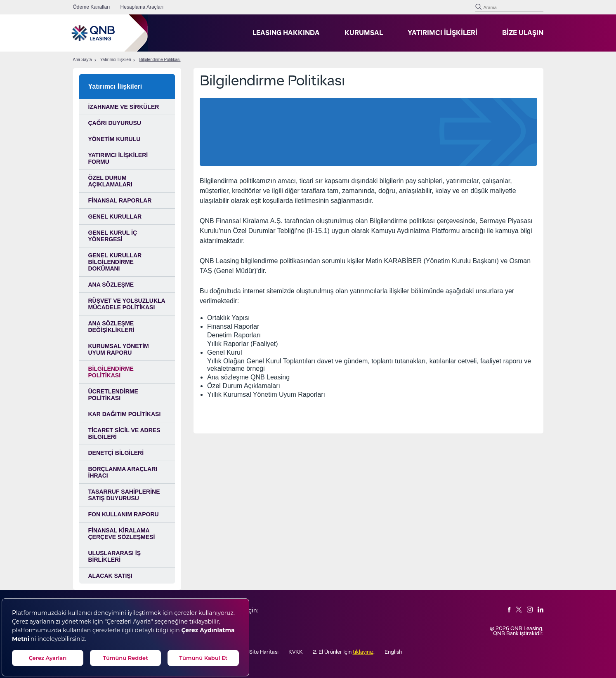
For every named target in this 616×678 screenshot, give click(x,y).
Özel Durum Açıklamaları (110, 181)
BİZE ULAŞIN (523, 33)
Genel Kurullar (115, 217)
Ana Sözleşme (111, 285)
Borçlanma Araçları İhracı (123, 472)
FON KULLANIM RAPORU (124, 514)
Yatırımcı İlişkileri (116, 60)
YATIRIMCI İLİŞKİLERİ (443, 33)
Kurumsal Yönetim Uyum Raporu (119, 349)
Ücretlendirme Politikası (113, 395)
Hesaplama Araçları (142, 7)
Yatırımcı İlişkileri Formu (118, 158)
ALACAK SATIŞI (110, 576)
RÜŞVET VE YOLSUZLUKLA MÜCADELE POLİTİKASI (127, 304)
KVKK (296, 652)
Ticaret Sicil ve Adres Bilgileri (124, 433)
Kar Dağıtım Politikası (125, 414)
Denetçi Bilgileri (116, 453)
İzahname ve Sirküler (124, 107)
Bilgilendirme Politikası (160, 60)
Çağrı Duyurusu (115, 123)
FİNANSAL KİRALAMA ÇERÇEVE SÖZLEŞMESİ (122, 534)
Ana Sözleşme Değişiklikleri (111, 327)
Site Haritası (264, 652)
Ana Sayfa (83, 60)
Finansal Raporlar (120, 200)
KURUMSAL (364, 33)
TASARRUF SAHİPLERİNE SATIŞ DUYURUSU (124, 495)
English (393, 652)
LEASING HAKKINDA (286, 33)
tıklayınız (363, 652)
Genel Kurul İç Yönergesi (113, 236)
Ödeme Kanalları (92, 7)
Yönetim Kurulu (114, 139)
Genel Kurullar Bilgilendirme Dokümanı (115, 262)
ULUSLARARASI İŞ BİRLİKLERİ (115, 556)
